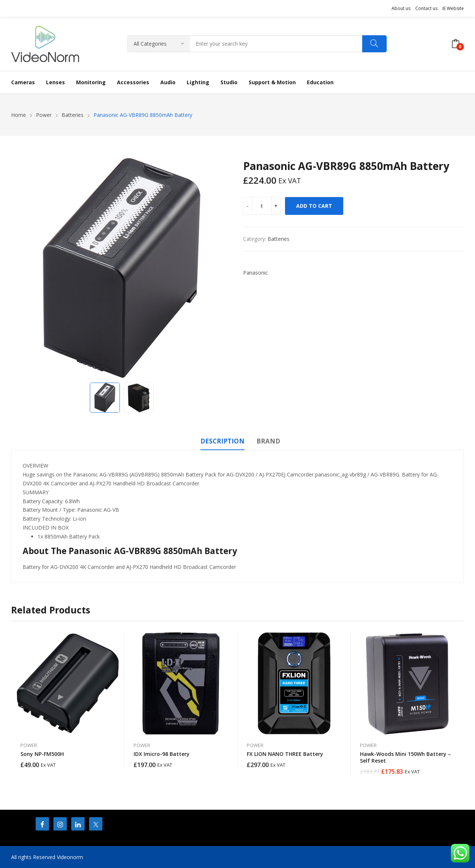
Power (29, 745)
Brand (268, 441)
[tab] (222, 442)
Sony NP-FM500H (42, 754)
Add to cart (314, 206)
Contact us (426, 8)
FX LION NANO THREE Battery (285, 754)
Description (222, 441)
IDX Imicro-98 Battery (162, 754)
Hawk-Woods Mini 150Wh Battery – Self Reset (405, 757)
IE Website (453, 8)
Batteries (279, 239)
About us (401, 8)
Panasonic (255, 273)
